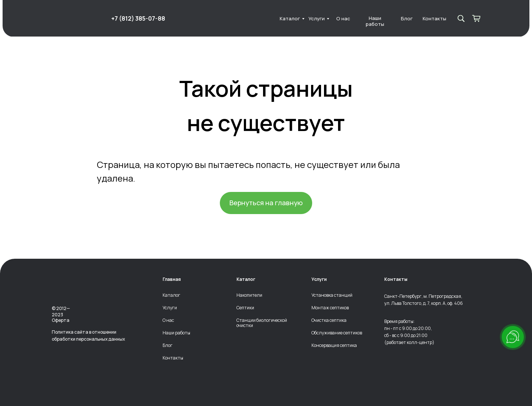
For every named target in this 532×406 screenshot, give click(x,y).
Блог (407, 19)
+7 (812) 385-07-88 (138, 18)
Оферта (61, 320)
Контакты (434, 19)
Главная (172, 279)
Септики (245, 308)
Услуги (317, 19)
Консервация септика (334, 345)
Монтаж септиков (330, 308)
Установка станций (332, 295)
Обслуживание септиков (337, 333)
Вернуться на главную (266, 203)
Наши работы (375, 21)
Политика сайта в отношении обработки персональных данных (88, 336)
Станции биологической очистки (262, 323)
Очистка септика (329, 320)
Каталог (290, 19)
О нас (343, 19)
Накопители (249, 295)
